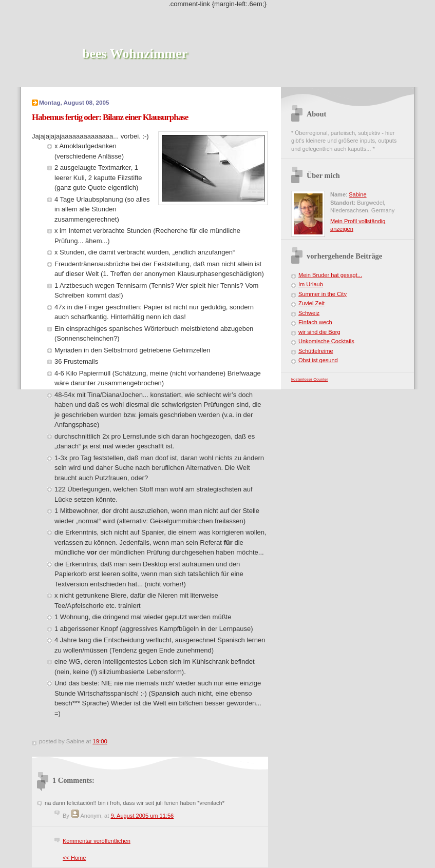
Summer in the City (323, 294)
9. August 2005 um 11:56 (142, 816)
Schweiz (309, 313)
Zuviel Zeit (311, 303)
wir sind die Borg (319, 332)
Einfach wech (315, 322)
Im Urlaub (311, 284)
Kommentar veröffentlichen (97, 841)
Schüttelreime (316, 351)
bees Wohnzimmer (135, 54)
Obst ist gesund (318, 360)
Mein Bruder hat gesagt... (330, 275)
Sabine (357, 194)
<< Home (74, 858)
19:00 (100, 741)
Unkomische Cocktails (326, 341)
